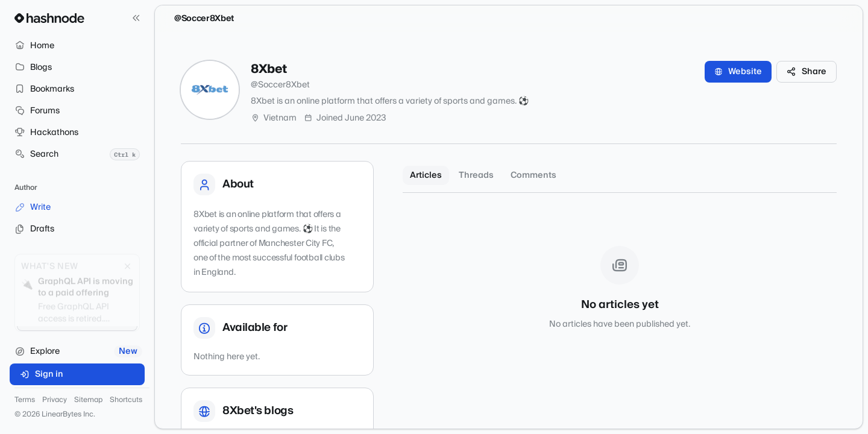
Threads (476, 175)
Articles (426, 175)
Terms (25, 400)
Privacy (55, 400)
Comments (533, 175)
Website (738, 72)
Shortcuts (126, 400)
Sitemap (88, 400)
